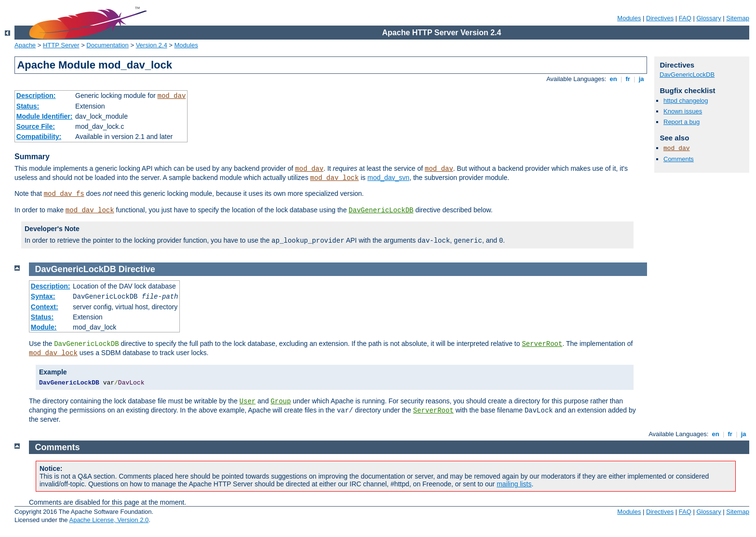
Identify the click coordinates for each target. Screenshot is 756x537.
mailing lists (514, 484)
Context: (45, 307)
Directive (137, 269)
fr (628, 79)
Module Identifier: (45, 116)
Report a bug (682, 122)
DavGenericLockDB (381, 210)
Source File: (36, 126)
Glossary (709, 18)
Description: (36, 96)
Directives (660, 18)
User (248, 401)
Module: (44, 327)
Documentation (107, 45)
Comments (679, 159)
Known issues (683, 111)
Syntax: (43, 296)
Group (281, 401)
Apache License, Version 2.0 (109, 520)
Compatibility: (39, 137)
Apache (25, 45)
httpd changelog (686, 101)
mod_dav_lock (334, 178)
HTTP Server (61, 45)
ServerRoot (542, 344)
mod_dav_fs (64, 194)
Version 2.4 (152, 45)
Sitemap (738, 18)
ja (641, 79)
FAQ (685, 18)
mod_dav (171, 96)
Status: (28, 106)
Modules (629, 18)
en (613, 79)
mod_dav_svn (388, 178)
